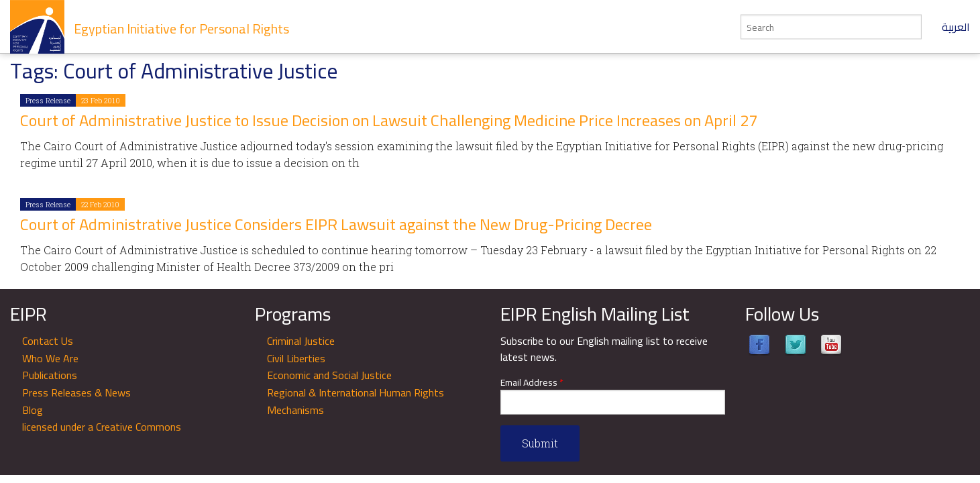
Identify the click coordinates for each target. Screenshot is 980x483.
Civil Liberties (296, 358)
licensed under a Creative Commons (102, 427)
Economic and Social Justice (329, 375)
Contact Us (48, 341)
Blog (33, 410)
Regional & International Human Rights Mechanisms (356, 401)
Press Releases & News (76, 392)
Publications (50, 375)
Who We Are (50, 358)
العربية (956, 27)
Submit (540, 443)
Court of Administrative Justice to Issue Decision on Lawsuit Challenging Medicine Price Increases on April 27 (389, 120)
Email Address (532, 383)
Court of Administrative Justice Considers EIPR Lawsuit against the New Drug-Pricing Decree (336, 224)
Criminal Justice (301, 341)
